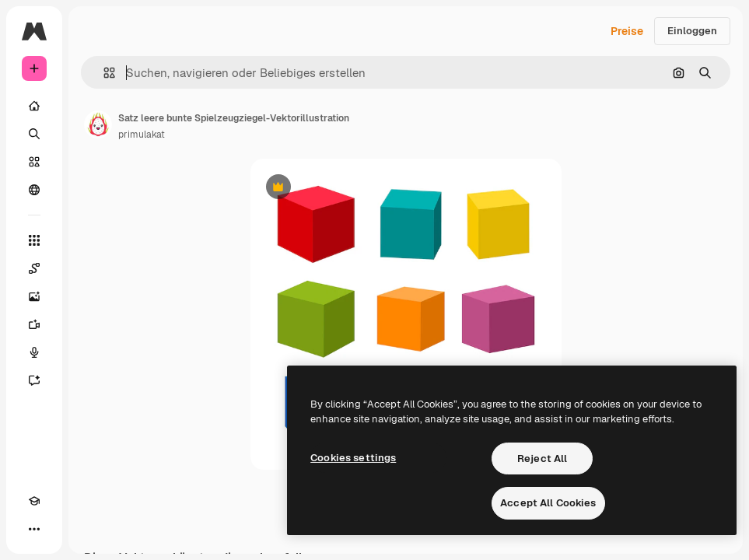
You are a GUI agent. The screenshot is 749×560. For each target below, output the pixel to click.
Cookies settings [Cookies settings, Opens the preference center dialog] (353, 458)
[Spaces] (34, 268)
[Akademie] (34, 501)
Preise (627, 31)
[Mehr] (34, 529)
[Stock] (34, 162)
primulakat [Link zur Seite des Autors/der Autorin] (142, 135)
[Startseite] (34, 106)
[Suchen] (34, 134)
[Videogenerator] (34, 324)
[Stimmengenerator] (34, 352)
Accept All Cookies (548, 503)
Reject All (542, 458)
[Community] (34, 190)
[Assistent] (34, 380)
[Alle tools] (34, 240)
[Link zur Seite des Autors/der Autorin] (98, 124)
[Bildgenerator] (34, 296)
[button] (103, 73)
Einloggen (692, 31)
